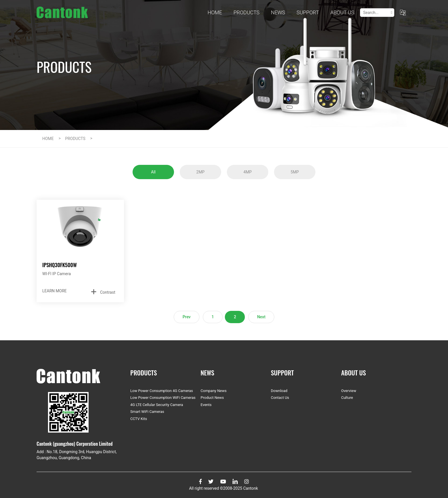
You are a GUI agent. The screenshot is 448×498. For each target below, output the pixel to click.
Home (215, 12)
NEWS (278, 12)
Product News (212, 398)
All (153, 172)
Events (206, 405)
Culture (347, 398)
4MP (248, 172)
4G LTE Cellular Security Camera (157, 405)
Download (279, 391)
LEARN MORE (54, 291)
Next (261, 317)
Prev (187, 317)
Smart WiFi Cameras (147, 412)
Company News (214, 391)
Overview (349, 391)
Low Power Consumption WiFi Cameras (163, 398)
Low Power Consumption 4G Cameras (162, 391)
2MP (200, 172)
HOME (48, 139)
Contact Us (280, 398)
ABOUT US (342, 12)
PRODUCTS (246, 12)
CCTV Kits (139, 419)
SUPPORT (308, 12)
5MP (295, 172)
